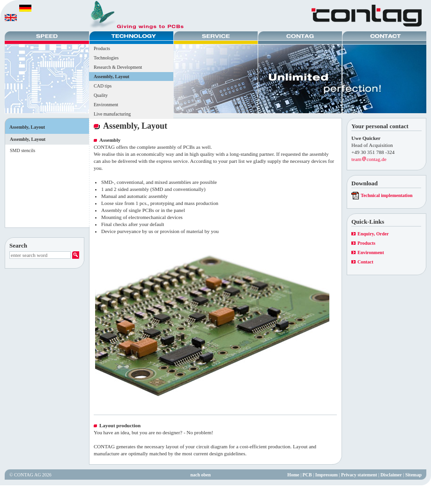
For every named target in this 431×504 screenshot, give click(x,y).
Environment (106, 105)
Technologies (106, 58)
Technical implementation (386, 195)
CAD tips (103, 86)
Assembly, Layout (111, 77)
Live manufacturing (112, 114)
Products (102, 48)
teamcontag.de (369, 159)
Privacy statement (359, 475)
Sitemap (413, 475)
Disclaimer (391, 475)
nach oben (201, 475)
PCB (307, 475)
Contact (365, 262)
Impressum (327, 475)
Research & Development (118, 67)
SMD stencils (22, 150)
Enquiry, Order (373, 234)
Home (293, 475)
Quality (101, 95)
